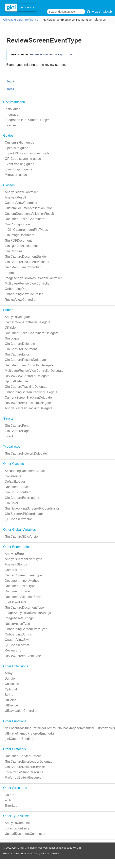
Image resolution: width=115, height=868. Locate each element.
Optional (11, 689)
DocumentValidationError (23, 597)
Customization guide (19, 142)
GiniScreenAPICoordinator (24, 514)
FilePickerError (16, 602)
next (11, 89)
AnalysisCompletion (19, 823)
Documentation (14, 102)
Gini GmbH (19, 848)
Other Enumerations (18, 547)
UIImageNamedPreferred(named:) (29, 733)
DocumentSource (17, 591)
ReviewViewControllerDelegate (27, 376)
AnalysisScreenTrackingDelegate (29, 408)
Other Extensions (16, 666)
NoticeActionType (17, 624)
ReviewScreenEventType (23, 656)
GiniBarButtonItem (18, 492)
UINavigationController (21, 711)
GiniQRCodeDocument (21, 246)
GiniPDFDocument (18, 241)
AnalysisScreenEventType (24, 559)
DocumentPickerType (20, 586)
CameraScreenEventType (23, 575)
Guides (8, 136)
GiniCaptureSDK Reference (21, 20)
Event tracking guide (19, 164)
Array (9, 673)
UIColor (10, 700)
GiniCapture (13, 251)
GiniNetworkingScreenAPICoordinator (32, 508)
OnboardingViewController (24, 294)
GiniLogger (13, 338)
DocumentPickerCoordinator (25, 219)
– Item (9, 273)
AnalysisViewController (21, 192)
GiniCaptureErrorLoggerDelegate (29, 762)
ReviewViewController (21, 300)
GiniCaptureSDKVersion (22, 537)
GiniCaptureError (17, 354)
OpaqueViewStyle (18, 640)
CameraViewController (21, 203)
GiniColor (12, 503)
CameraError (14, 570)
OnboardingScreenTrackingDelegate (31, 392)
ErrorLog (11, 806)
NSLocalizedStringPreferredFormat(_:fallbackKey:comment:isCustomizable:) (60, 728)
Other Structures (15, 788)
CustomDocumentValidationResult (29, 214)
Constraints (13, 476)
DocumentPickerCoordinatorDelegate (32, 333)
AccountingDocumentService (26, 471)
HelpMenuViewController (23, 267)
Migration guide (16, 175)
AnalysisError (14, 554)
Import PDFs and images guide (27, 153)
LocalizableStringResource (24, 772)
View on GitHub (99, 12)
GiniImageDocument (19, 235)
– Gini (9, 800)
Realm (47, 853)
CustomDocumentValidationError (28, 208)
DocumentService (18, 487)
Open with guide (17, 148)
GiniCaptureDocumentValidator (27, 262)
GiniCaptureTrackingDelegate (26, 387)
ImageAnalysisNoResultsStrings (28, 613)
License (10, 125)
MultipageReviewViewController (28, 283)
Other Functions (15, 721)
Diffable (10, 328)
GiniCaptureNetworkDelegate (26, 453)
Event (9, 436)
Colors (9, 795)
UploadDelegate (16, 381)
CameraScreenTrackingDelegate (28, 398)
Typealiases (12, 447)
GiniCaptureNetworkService (25, 767)
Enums (8, 310)
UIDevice (11, 705)
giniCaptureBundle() (19, 739)
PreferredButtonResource (23, 778)
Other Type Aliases (17, 816)
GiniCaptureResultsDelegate (25, 360)
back (11, 82)
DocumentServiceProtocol (24, 756)
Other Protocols (14, 749)
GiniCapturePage (17, 431)
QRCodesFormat (17, 645)
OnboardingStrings (18, 634)
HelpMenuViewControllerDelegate (29, 365)
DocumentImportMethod (22, 581)
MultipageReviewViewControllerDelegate (34, 371)
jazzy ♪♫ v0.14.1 (29, 853)
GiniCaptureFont (17, 426)
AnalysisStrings (16, 564)
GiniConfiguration (17, 224)
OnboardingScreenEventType (26, 629)
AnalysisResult (15, 197)
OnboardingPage (17, 289)
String (9, 695)
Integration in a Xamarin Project (28, 120)
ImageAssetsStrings (19, 618)
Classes (9, 185)
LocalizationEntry (17, 828)
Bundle (10, 678)
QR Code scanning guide (23, 159)
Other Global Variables (19, 530)
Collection (12, 684)
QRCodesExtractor (18, 519)
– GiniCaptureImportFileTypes (26, 230)
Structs (8, 418)
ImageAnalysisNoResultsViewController (33, 278)
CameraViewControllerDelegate (28, 322)
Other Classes (13, 464)
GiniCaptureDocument (21, 349)
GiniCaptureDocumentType (24, 608)
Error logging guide (19, 169)
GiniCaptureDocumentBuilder (26, 257)
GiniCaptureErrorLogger (22, 498)
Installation (13, 109)
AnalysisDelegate (17, 317)
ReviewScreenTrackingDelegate (28, 403)
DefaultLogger (15, 482)
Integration (12, 115)
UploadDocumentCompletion (25, 834)
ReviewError (14, 650)
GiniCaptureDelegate (20, 344)
